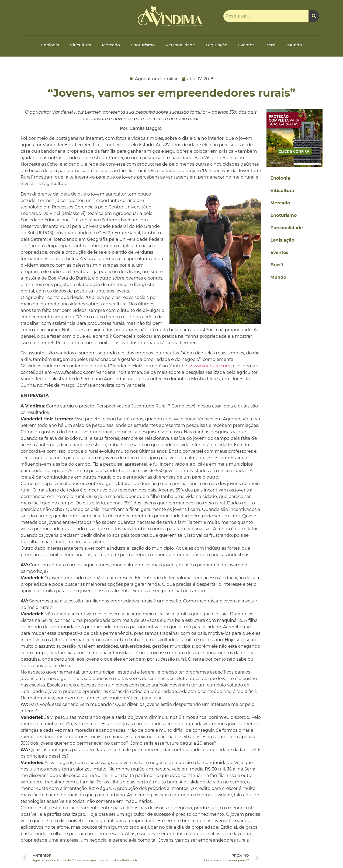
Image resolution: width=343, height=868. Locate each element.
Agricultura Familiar (156, 79)
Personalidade (180, 45)
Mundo (295, 45)
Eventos (246, 45)
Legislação (217, 45)
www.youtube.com (210, 366)
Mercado (111, 45)
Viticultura (81, 45)
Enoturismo (143, 45)
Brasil (271, 45)
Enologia (50, 45)
